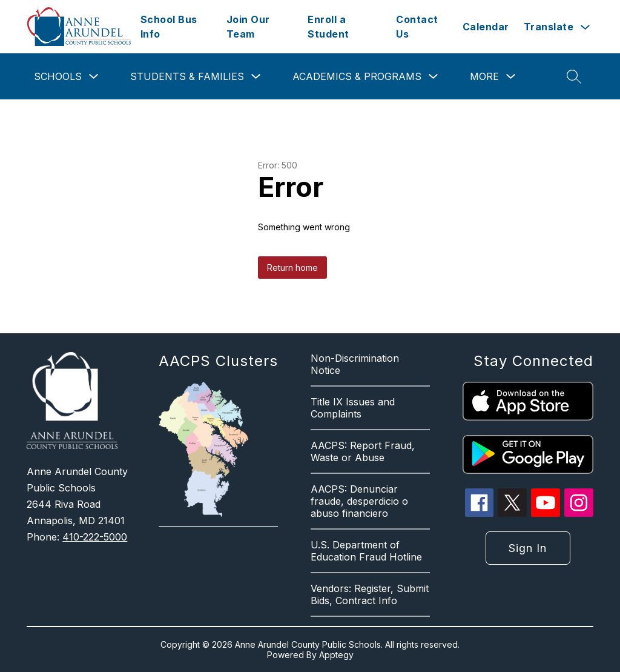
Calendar (486, 27)
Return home (292, 268)
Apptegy (336, 655)
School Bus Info (169, 27)
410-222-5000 (95, 537)
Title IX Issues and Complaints (353, 408)
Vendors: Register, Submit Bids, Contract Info (370, 594)
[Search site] (574, 76)
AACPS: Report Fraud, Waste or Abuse (363, 451)
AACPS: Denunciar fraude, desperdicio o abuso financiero (359, 501)
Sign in (528, 548)
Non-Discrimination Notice (355, 364)
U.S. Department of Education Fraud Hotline (366, 551)
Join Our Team (248, 27)
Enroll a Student (328, 27)
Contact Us (417, 27)
